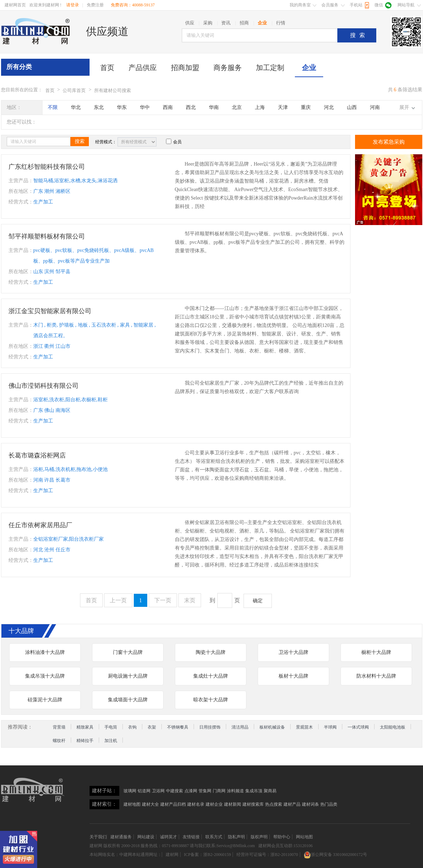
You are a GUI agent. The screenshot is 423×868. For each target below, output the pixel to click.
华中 (145, 107)
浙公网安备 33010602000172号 (335, 855)
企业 (309, 68)
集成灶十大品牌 (211, 676)
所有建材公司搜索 (113, 90)
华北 (76, 107)
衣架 (152, 727)
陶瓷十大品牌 (211, 652)
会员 (174, 142)
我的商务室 (300, 5)
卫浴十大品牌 (293, 652)
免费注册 (95, 5)
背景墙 (59, 727)
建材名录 (196, 804)
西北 (191, 107)
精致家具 (85, 727)
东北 (99, 107)
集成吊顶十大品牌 (45, 676)
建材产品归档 (173, 804)
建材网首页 (15, 5)
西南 (168, 107)
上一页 (118, 600)
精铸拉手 (85, 741)
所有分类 (19, 67)
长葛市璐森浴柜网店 (37, 455)
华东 (122, 107)
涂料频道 (235, 791)
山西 (352, 107)
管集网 (205, 791)
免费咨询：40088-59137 (133, 5)
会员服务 (330, 5)
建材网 (96, 846)
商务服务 (228, 68)
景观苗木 (304, 727)
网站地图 (304, 837)
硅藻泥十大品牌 (45, 700)
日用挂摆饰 (210, 727)
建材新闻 (233, 804)
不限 (53, 107)
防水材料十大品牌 (376, 676)
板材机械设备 (272, 727)
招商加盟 (185, 68)
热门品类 (329, 804)
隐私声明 (236, 837)
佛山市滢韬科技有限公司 (44, 386)
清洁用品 (240, 727)
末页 (190, 600)
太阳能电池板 (393, 727)
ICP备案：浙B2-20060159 (208, 855)
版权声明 (259, 837)
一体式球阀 (358, 727)
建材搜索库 (253, 804)
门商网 (219, 791)
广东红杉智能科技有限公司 (47, 167)
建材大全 (150, 804)
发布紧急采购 (389, 142)
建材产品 (292, 804)
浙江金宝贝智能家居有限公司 (50, 311)
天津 (283, 107)
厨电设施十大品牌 (128, 676)
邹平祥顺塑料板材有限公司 (47, 236)
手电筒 (111, 727)
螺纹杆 (59, 741)
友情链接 (191, 837)
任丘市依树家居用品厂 (40, 525)
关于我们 (98, 837)
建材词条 (310, 804)
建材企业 (214, 804)
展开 (404, 107)
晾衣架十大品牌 (211, 700)
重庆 (306, 107)
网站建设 (146, 837)
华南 (214, 107)
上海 (260, 107)
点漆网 (191, 791)
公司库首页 (74, 90)
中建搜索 (175, 791)
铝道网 (144, 791)
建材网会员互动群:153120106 (285, 846)
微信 (379, 5)
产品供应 (143, 68)
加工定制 (270, 68)
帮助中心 (282, 837)
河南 (375, 107)
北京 (237, 107)
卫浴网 (158, 791)
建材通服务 (121, 837)
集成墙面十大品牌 (128, 700)
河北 (329, 107)
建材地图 (132, 804)
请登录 (73, 5)
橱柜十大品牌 (376, 652)
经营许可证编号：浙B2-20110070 (267, 855)
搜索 (359, 35)
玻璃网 (130, 791)
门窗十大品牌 (128, 652)
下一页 (163, 600)
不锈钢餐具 (178, 727)
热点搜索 (274, 804)
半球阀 (330, 727)
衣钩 (132, 727)
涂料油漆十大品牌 (45, 652)
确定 (258, 601)
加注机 (111, 741)
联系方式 (214, 837)
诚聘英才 (168, 837)
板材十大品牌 (293, 676)
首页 (107, 68)
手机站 (356, 5)
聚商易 (270, 791)
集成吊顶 (254, 791)
